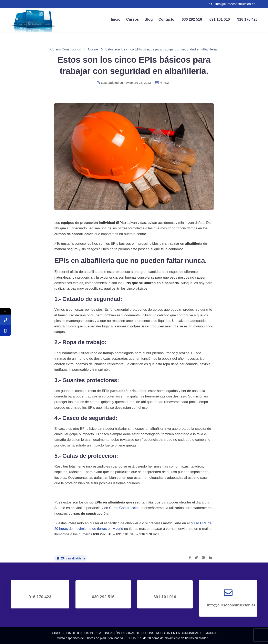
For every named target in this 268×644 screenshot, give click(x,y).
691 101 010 (219, 19)
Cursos (133, 19)
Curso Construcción (124, 508)
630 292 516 (191, 19)
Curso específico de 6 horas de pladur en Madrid (90, 638)
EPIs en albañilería (73, 558)
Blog (149, 19)
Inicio (116, 19)
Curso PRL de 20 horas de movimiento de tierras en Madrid (168, 638)
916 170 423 (247, 19)
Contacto (166, 19)
